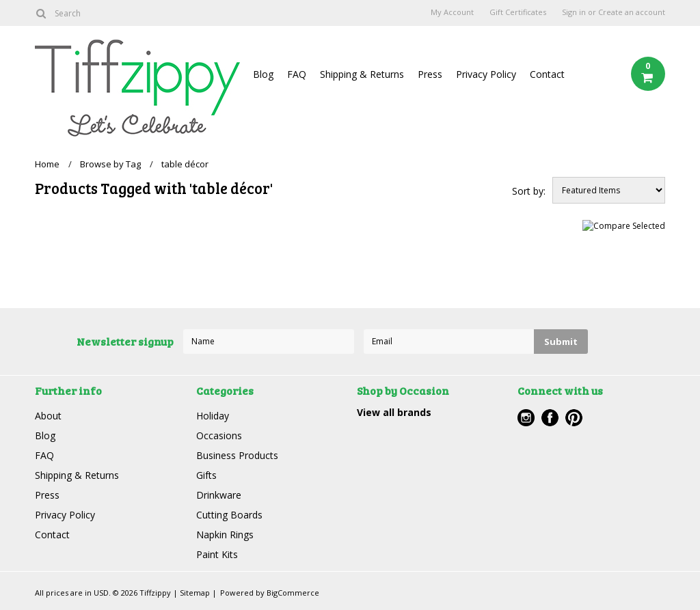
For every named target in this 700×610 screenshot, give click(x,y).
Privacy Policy (486, 74)
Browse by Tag (110, 164)
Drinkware (219, 495)
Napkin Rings (225, 535)
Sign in (574, 12)
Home (47, 164)
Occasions (219, 435)
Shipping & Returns (362, 74)
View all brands (394, 412)
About (48, 416)
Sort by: (529, 191)
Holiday (213, 416)
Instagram (526, 418)
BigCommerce (293, 593)
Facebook (550, 418)
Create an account (632, 12)
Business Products (237, 455)
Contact (547, 74)
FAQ (297, 74)
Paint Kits (217, 554)
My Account (452, 12)
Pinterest (574, 418)
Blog (263, 74)
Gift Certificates (518, 12)
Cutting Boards (229, 515)
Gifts (206, 475)
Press (430, 74)
